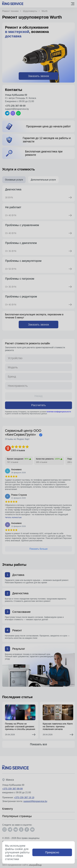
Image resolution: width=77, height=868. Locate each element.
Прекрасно (52, 852)
